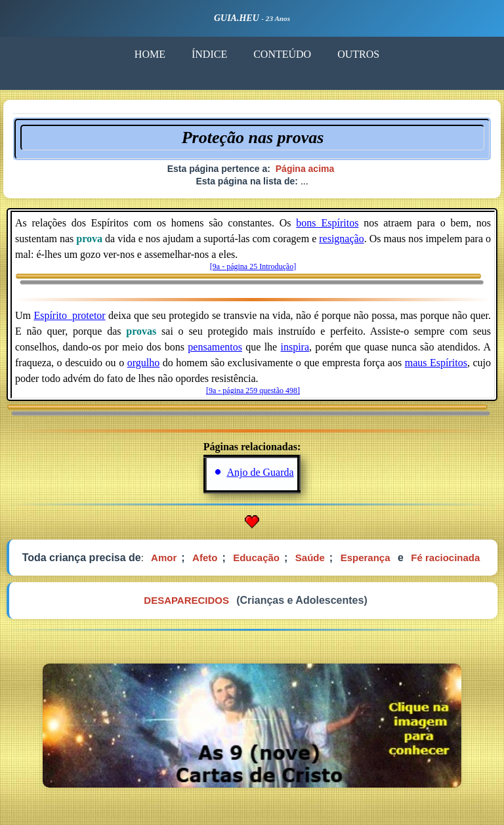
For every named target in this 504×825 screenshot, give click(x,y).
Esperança (366, 558)
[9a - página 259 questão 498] (253, 391)
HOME (150, 54)
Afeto (205, 558)
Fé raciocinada (445, 558)
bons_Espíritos (327, 223)
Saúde (310, 558)
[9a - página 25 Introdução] (253, 266)
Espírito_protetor (69, 315)
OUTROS (358, 54)
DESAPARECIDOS (186, 600)
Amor (164, 558)
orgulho (143, 363)
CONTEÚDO (282, 54)
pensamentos (215, 347)
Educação (256, 558)
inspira (295, 347)
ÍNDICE (209, 54)
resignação (341, 239)
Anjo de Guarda (260, 472)
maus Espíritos (436, 363)
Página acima (305, 169)
